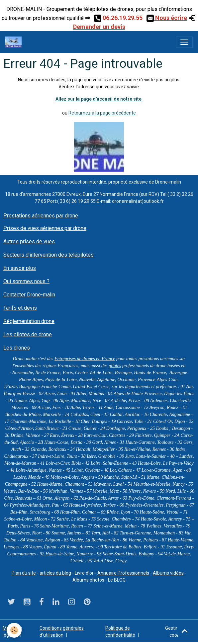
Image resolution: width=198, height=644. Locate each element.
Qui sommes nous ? (26, 281)
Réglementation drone (29, 321)
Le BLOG (117, 580)
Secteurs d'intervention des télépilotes (49, 255)
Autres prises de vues (29, 241)
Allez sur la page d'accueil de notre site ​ (99, 99)
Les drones (17, 348)
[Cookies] (14, 630)
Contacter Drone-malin (29, 295)
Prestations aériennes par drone (41, 216)
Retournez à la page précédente (102, 113)
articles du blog (55, 573)
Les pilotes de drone (28, 334)
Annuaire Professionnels (123, 573)
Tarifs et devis (20, 308)
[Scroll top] (185, 631)
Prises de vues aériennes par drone (45, 228)
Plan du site (24, 573)
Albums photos (88, 580)
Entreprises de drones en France (85, 359)
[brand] (15, 42)
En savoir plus (20, 268)
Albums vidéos (168, 573)
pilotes (115, 366)
